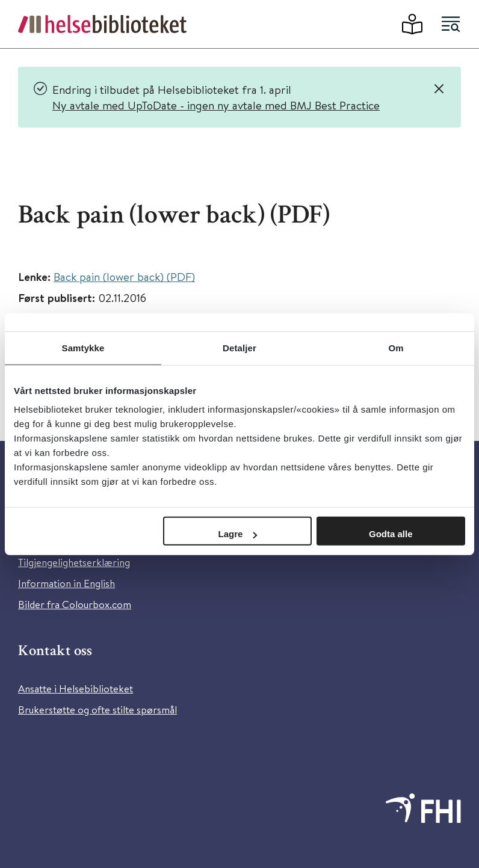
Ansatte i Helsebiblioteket (76, 688)
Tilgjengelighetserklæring (74, 562)
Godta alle (391, 534)
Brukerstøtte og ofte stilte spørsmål (97, 709)
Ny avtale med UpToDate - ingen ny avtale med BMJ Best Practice (216, 105)
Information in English (66, 583)
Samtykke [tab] (83, 347)
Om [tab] (396, 347)
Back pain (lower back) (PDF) (124, 276)
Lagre (238, 534)
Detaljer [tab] (239, 347)
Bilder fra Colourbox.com (75, 604)
